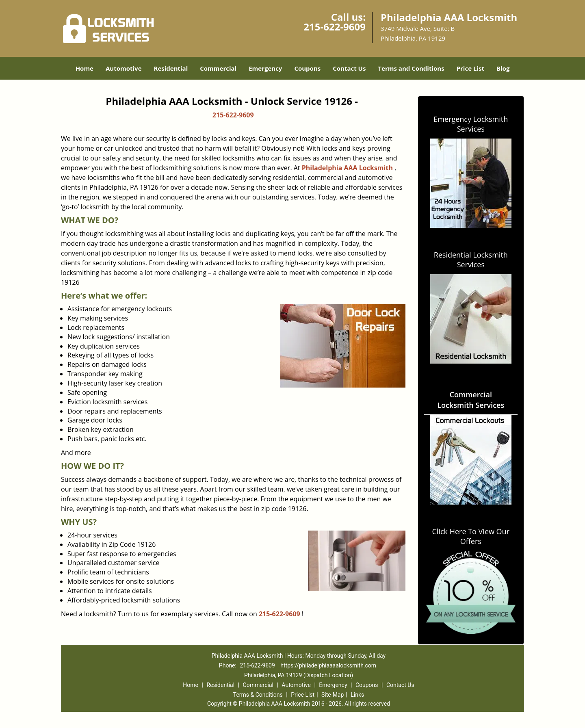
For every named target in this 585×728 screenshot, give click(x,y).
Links (357, 695)
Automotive (124, 68)
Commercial (218, 68)
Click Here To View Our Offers (471, 536)
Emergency (265, 68)
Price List (470, 68)
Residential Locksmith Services (471, 260)
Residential (171, 68)
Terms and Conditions (411, 68)
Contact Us (349, 68)
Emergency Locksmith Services (471, 124)
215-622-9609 (335, 27)
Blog (503, 68)
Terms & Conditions (258, 695)
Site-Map (333, 695)
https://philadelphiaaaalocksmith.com (328, 665)
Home (84, 68)
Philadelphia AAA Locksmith (347, 168)
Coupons (307, 68)
